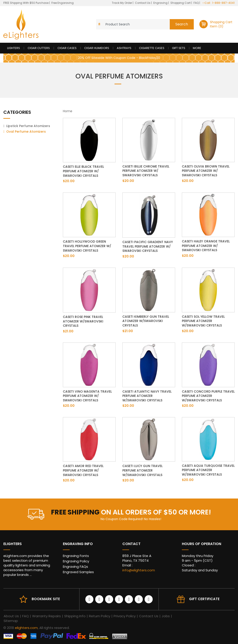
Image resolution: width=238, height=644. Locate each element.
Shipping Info (75, 616)
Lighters (14, 48)
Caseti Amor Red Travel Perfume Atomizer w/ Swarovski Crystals (83, 470)
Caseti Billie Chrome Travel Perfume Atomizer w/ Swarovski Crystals (146, 171)
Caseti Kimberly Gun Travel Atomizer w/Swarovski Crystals (146, 321)
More (197, 48)
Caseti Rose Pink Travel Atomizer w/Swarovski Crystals (83, 321)
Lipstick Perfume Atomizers (28, 126)
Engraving (161, 3)
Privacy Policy (125, 616)
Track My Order (122, 3)
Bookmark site (46, 599)
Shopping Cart (181, 3)
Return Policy (100, 616)
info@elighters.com (139, 570)
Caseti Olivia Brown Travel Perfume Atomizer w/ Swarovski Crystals (206, 171)
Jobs (166, 616)
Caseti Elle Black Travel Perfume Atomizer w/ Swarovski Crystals (83, 171)
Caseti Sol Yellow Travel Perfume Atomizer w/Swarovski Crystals (203, 321)
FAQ (196, 3)
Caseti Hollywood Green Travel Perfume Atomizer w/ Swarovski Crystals (87, 246)
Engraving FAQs (75, 567)
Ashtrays (124, 48)
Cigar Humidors (97, 48)
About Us (11, 616)
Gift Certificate (204, 599)
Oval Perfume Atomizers (26, 132)
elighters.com (26, 628)
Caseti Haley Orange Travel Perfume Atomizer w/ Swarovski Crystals (206, 246)
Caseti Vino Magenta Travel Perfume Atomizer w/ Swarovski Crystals (87, 396)
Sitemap (11, 621)
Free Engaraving (63, 3)
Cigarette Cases (152, 48)
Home (68, 111)
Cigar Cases (67, 48)
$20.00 (69, 181)
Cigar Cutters (39, 48)
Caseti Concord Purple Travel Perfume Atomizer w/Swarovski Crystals (208, 396)
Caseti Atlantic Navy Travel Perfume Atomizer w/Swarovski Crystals (147, 396)
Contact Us (143, 3)
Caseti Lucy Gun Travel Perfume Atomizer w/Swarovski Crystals (142, 470)
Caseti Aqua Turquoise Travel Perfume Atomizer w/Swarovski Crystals (208, 470)
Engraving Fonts (76, 556)
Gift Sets (179, 48)
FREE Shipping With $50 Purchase (26, 3)
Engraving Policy (76, 561)
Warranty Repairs (46, 616)
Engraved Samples (78, 572)
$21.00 (68, 331)
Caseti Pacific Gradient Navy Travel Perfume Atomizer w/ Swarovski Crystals (148, 246)
